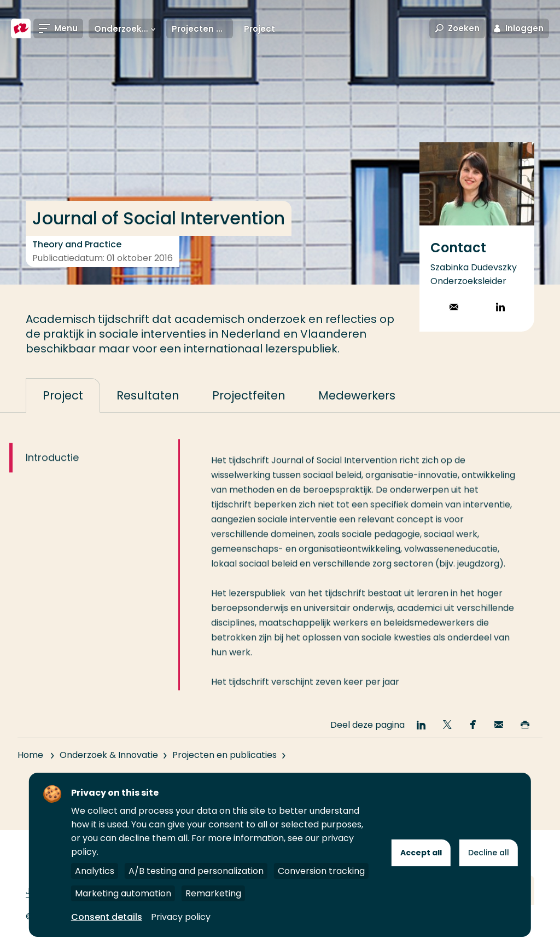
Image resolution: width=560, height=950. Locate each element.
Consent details (107, 917)
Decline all (489, 853)
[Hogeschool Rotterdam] (21, 28)
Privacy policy (181, 917)
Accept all (421, 853)
